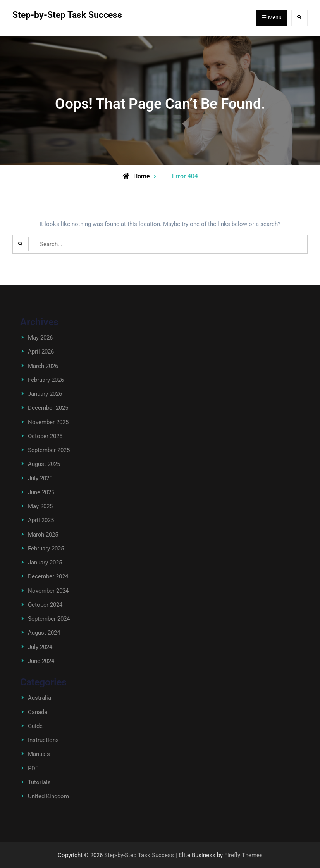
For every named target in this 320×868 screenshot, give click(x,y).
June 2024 (41, 661)
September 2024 (49, 619)
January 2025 (45, 563)
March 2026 (43, 366)
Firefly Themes (243, 855)
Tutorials (39, 782)
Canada (38, 712)
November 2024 (48, 591)
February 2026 (46, 380)
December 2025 (48, 408)
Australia (40, 698)
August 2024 (44, 633)
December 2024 (48, 576)
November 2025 (48, 422)
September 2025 (49, 450)
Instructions (43, 740)
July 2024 (40, 647)
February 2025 (46, 549)
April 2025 (41, 520)
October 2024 (45, 605)
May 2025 (40, 506)
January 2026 (45, 394)
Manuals (39, 754)
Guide (35, 726)
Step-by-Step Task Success (67, 15)
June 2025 (41, 492)
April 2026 (41, 352)
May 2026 (40, 338)
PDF (33, 768)
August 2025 (44, 464)
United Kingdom (48, 796)
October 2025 (45, 436)
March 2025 (43, 535)
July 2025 (40, 478)
